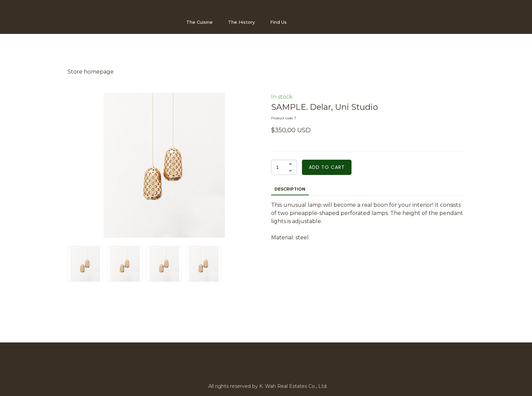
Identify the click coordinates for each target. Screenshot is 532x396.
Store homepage (91, 72)
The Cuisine (199, 22)
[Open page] (101, 22)
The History (241, 22)
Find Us (278, 22)
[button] (290, 164)
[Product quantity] (282, 167)
